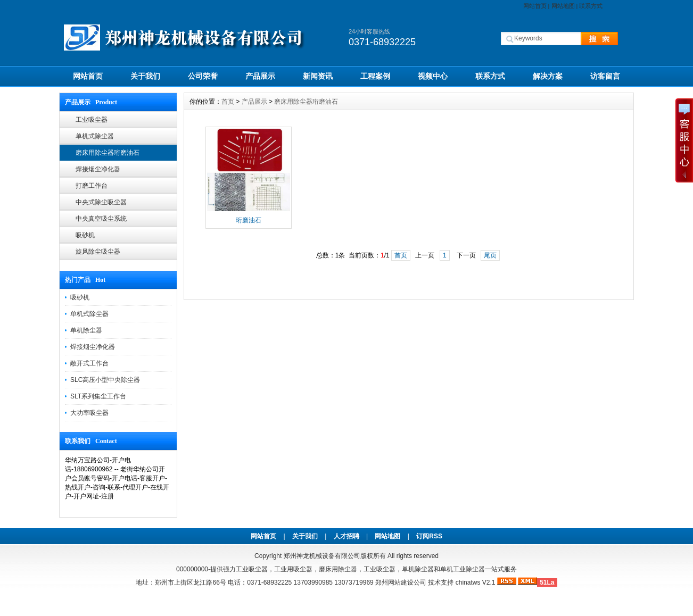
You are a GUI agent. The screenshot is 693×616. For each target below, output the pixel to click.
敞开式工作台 (89, 363)
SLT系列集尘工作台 (98, 396)
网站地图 (563, 6)
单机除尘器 (86, 330)
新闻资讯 (318, 76)
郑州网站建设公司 (401, 582)
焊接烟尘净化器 (98, 169)
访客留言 (605, 76)
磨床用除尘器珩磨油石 (108, 153)
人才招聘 (346, 536)
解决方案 (548, 76)
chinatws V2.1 (476, 582)
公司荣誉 (203, 76)
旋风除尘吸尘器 (98, 252)
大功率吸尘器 (89, 413)
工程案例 (375, 76)
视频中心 (433, 76)
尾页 (490, 255)
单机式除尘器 (95, 136)
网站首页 (535, 6)
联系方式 (591, 6)
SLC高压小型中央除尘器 (105, 380)
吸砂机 (85, 235)
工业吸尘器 (92, 120)
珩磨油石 (249, 220)
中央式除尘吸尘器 (101, 202)
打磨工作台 (92, 186)
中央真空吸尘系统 (101, 219)
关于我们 (145, 76)
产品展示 (260, 76)
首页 (228, 102)
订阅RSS (429, 536)
